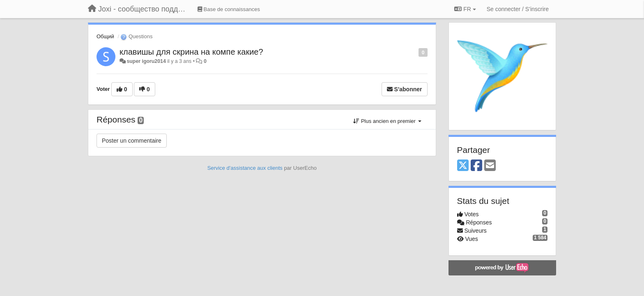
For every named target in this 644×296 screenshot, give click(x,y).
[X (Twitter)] (463, 166)
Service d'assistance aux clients (245, 168)
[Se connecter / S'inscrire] (518, 9)
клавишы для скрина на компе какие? (191, 52)
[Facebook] (476, 166)
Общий (105, 36)
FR (465, 9)
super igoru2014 (146, 61)
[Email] (490, 166)
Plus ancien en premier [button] (387, 121)
